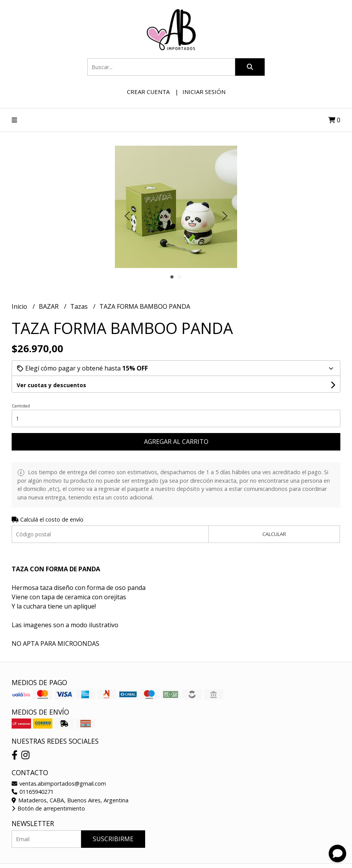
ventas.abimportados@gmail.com (59, 784)
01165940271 (33, 792)
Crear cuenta (148, 92)
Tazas (80, 306)
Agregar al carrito (176, 442)
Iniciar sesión (204, 92)
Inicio (20, 306)
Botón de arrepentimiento (48, 808)
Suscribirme (113, 839)
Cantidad (21, 406)
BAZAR (49, 306)
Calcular (274, 534)
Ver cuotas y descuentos (51, 385)
